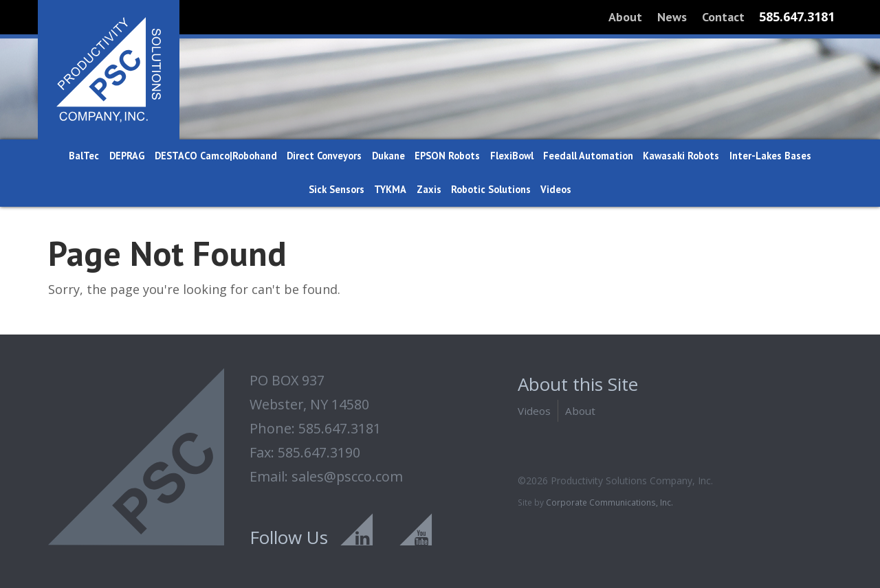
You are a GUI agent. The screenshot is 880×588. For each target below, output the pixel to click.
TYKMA (390, 189)
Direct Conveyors (324, 156)
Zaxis (429, 189)
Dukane (388, 156)
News (672, 17)
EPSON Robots (447, 156)
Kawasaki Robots (681, 156)
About (625, 17)
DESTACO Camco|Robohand (216, 156)
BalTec (84, 156)
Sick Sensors (337, 189)
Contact (723, 17)
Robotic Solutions (491, 189)
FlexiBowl (512, 156)
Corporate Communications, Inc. (609, 502)
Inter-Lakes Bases (770, 156)
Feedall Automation (588, 156)
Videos (556, 189)
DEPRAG (127, 156)
